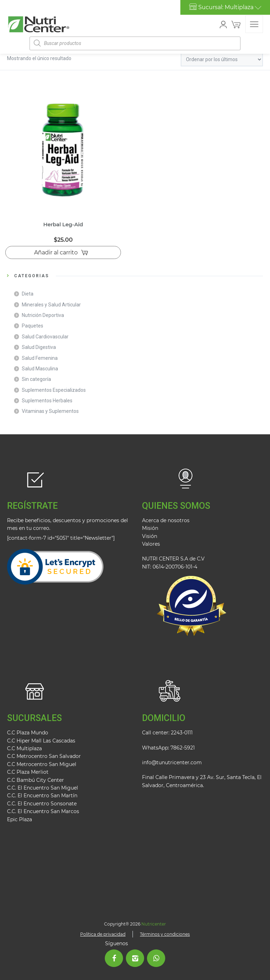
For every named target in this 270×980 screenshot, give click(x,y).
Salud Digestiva (39, 347)
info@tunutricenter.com (172, 762)
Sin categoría (36, 379)
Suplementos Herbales (47, 401)
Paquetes (33, 326)
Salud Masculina (40, 369)
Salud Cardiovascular (45, 337)
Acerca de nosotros (166, 520)
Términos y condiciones (165, 934)
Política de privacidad (103, 934)
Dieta (28, 294)
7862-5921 (183, 748)
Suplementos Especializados (54, 390)
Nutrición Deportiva (43, 315)
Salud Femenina (40, 358)
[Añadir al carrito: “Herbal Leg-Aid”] (63, 253)
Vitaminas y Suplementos (50, 411)
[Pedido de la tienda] (222, 60)
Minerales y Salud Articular (51, 305)
